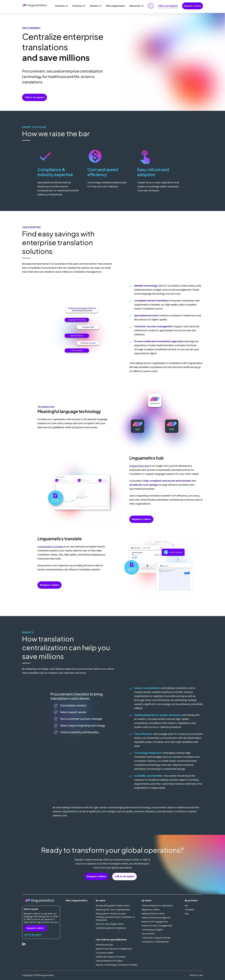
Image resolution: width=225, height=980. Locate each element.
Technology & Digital (152, 930)
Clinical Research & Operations (157, 906)
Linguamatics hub (139, 466)
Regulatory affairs (151, 910)
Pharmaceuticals (104, 945)
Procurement (148, 934)
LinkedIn (24, 945)
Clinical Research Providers (109, 961)
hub (187, 914)
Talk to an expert (35, 97)
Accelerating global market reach (113, 906)
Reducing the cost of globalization (113, 910)
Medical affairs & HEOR (153, 914)
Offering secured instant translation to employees (115, 919)
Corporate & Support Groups (156, 938)
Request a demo (192, 6)
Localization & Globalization (155, 942)
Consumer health (105, 953)
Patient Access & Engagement (157, 926)
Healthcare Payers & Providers (111, 957)
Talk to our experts (168, 6)
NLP (186, 906)
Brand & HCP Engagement (155, 922)
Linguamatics (35, 6)
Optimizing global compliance (111, 928)
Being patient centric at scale (111, 914)
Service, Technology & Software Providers (117, 965)
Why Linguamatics (116, 6)
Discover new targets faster (110, 924)
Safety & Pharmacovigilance (156, 918)
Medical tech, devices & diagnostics (114, 949)
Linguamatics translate (50, 547)
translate (189, 910)
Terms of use (196, 975)
